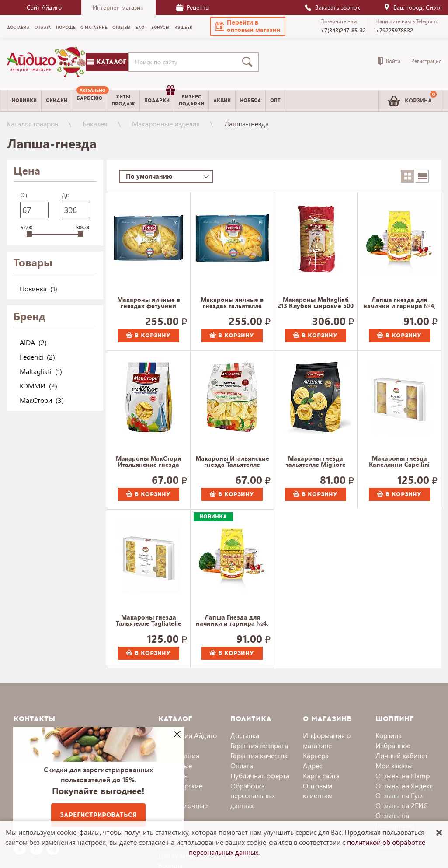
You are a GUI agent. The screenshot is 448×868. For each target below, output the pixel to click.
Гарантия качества (259, 755)
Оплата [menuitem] (43, 28)
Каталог (107, 62)
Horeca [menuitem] (250, 100)
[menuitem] (89, 101)
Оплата (242, 765)
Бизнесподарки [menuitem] (191, 100)
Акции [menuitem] (222, 100)
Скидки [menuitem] (57, 100)
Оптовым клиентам (318, 791)
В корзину (148, 336)
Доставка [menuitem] (18, 28)
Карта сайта (321, 775)
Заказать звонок (332, 7)
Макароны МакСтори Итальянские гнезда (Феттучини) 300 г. (149, 462)
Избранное (393, 745)
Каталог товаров (33, 124)
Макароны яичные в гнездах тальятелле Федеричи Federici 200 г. (232, 303)
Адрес (313, 765)
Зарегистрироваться (98, 815)
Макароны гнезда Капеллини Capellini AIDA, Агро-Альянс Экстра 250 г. (399, 462)
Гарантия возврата (259, 745)
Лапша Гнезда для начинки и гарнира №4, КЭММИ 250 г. (232, 621)
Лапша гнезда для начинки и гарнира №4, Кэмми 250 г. (399, 303)
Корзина (389, 735)
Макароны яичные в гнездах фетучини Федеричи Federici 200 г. (148, 303)
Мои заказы (394, 765)
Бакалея (95, 124)
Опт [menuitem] (275, 100)
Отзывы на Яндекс (404, 786)
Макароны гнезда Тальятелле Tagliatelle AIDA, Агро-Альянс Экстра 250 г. (149, 621)
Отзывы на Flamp (403, 775)
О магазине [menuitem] (94, 28)
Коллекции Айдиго (188, 735)
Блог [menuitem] (141, 28)
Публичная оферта (260, 775)
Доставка (245, 735)
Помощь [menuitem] (66, 28)
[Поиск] (249, 62)
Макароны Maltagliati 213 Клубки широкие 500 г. (316, 303)
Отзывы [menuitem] (122, 28)
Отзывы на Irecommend (395, 820)
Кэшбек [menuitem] (184, 28)
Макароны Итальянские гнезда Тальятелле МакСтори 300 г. (232, 462)
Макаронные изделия (166, 124)
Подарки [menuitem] (159, 97)
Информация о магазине (327, 740)
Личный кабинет (402, 755)
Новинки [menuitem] (24, 100)
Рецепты (193, 7)
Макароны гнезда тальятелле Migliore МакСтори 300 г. (316, 462)
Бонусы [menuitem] (160, 28)
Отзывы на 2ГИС (402, 805)
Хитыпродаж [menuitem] (123, 100)
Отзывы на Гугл (399, 795)
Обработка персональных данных (253, 796)
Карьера (316, 755)
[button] (248, 26)
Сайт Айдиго (44, 7)
